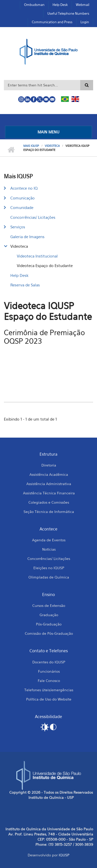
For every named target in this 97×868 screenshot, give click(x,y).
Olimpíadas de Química (49, 577)
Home (11, 150)
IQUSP (64, 855)
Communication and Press (52, 22)
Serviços (18, 227)
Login (85, 22)
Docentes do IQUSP (49, 662)
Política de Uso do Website (49, 699)
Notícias (49, 549)
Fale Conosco (49, 681)
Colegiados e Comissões (49, 502)
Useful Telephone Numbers (68, 13)
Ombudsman (34, 5)
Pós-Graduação (49, 624)
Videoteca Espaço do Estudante (45, 266)
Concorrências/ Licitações (33, 217)
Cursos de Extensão (49, 605)
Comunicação (23, 198)
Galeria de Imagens (27, 237)
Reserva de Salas (25, 285)
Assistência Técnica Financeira (49, 493)
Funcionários (49, 671)
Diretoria (49, 465)
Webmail (83, 5)
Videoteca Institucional (37, 256)
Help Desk (60, 5)
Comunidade (22, 207)
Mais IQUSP (31, 146)
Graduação (49, 615)
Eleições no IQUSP (49, 568)
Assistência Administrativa (49, 484)
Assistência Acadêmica (49, 474)
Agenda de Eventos (49, 540)
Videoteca (52, 146)
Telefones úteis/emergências (49, 690)
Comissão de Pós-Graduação (49, 633)
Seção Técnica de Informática (49, 512)
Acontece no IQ (24, 188)
